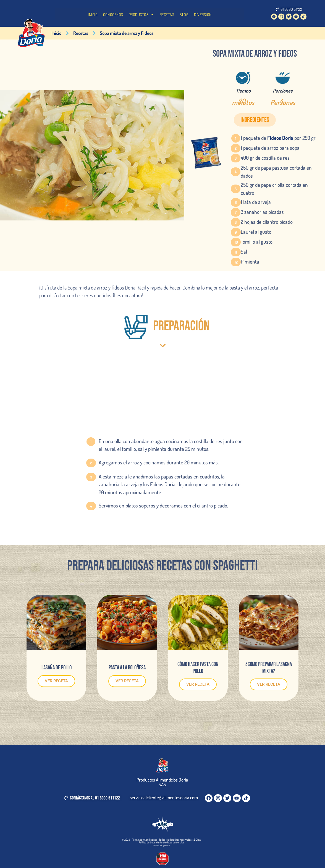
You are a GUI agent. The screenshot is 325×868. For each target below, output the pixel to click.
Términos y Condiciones (145, 840)
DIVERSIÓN (203, 15)
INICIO (93, 15)
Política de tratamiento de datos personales (162, 842)
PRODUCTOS (141, 15)
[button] (255, 120)
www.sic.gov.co (162, 845)
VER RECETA (56, 681)
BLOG (184, 15)
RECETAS (167, 15)
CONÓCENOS (113, 15)
